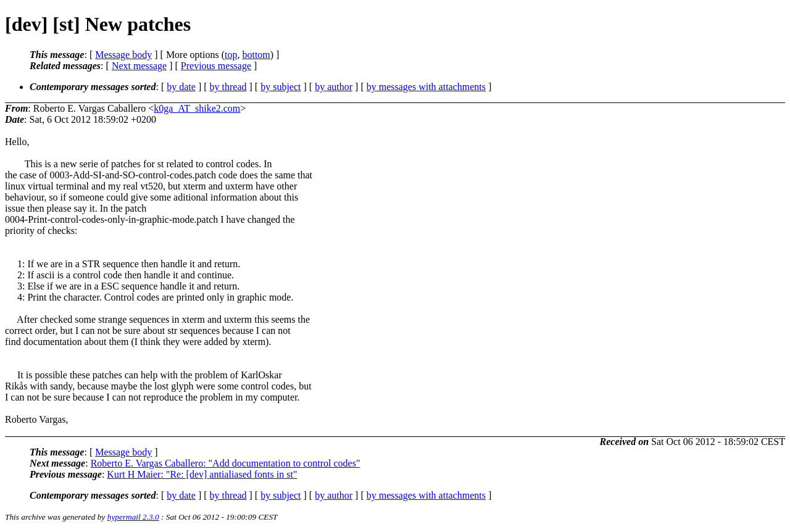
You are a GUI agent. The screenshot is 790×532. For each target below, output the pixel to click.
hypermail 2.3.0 (133, 517)
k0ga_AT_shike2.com (197, 108)
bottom (256, 55)
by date (181, 87)
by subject (281, 87)
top (231, 55)
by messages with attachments (426, 87)
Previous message (216, 66)
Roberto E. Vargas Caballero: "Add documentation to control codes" (226, 463)
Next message (139, 66)
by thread (228, 87)
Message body (123, 55)
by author (334, 87)
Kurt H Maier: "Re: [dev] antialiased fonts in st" (202, 474)
